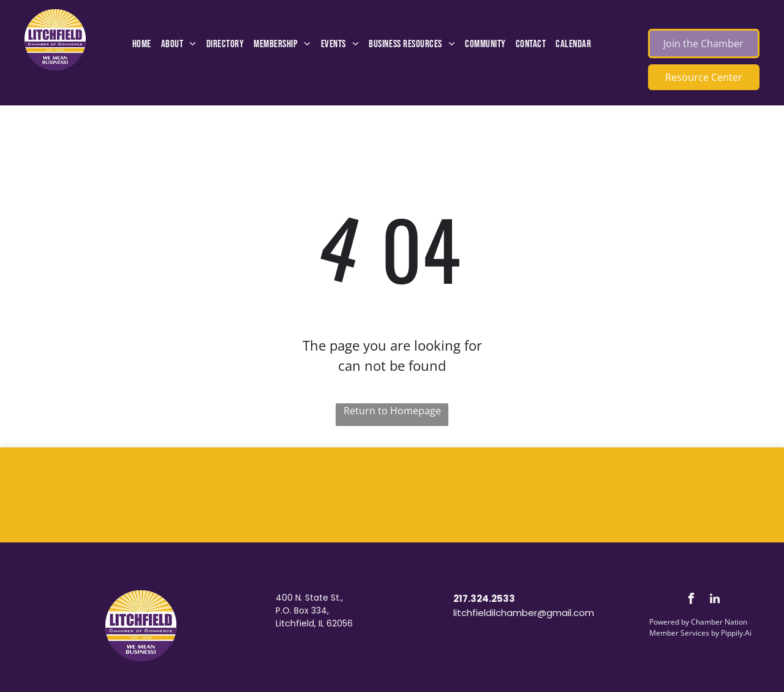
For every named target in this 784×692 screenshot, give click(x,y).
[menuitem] (142, 45)
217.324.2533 (484, 599)
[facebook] (691, 600)
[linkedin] (715, 600)
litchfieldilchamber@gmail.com (524, 613)
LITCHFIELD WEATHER (392, 493)
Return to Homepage (392, 411)
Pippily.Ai (736, 633)
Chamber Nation (719, 622)
